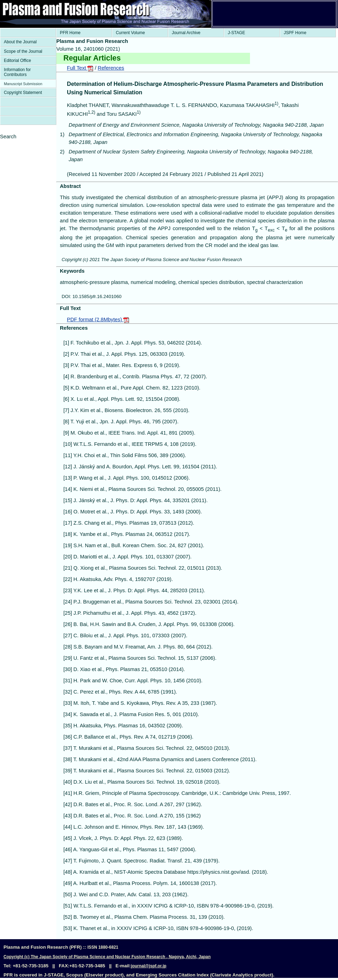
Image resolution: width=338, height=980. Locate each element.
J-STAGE (236, 33)
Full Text (80, 68)
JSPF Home (295, 33)
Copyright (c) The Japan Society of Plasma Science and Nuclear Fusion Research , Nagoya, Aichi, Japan (107, 957)
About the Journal (20, 42)
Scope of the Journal (23, 51)
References (111, 68)
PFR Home (70, 33)
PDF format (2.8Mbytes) (98, 320)
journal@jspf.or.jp (149, 966)
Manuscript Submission (23, 84)
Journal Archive (186, 33)
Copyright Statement (23, 93)
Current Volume (130, 33)
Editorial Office (17, 61)
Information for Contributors (17, 72)
